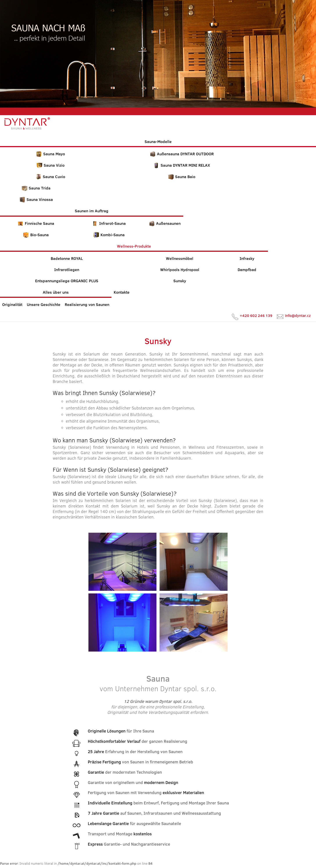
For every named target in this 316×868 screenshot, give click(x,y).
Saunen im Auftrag (92, 211)
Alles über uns (56, 292)
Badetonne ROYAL (67, 258)
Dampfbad (247, 270)
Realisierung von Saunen (87, 305)
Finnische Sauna (36, 223)
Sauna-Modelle (158, 142)
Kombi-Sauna (109, 235)
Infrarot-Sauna (109, 223)
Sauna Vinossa (36, 200)
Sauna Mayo (50, 154)
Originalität (12, 305)
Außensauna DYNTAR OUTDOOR (182, 154)
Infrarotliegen (67, 270)
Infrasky (247, 258)
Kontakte (122, 292)
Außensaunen (165, 223)
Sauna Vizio (50, 165)
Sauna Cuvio (50, 177)
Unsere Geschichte (44, 305)
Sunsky (180, 281)
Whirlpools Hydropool (180, 270)
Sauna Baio (181, 177)
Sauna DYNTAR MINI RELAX (182, 165)
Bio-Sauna (36, 235)
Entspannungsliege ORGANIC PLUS (67, 281)
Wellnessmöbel (180, 258)
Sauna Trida (36, 188)
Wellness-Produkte (134, 246)
